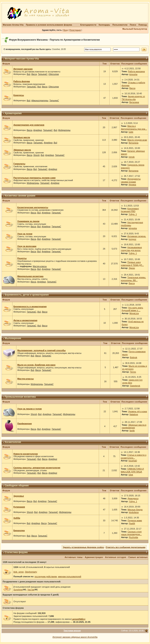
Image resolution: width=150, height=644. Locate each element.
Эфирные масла (22, 150)
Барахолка (19, 530)
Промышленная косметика (20, 397)
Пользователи (120, 25)
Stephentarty (31, 572)
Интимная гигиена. (137, 236)
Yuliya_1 (133, 214)
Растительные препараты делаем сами (35, 178)
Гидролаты (19, 164)
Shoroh (36, 155)
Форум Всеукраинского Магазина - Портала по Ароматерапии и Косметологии (54, 40)
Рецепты (22, 258)
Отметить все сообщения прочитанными (126, 547)
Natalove (134, 414)
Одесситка (54, 74)
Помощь (143, 25)
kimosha (133, 74)
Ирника (132, 185)
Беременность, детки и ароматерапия (27, 295)
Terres (133, 372)
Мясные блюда (135, 510)
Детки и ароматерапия (25, 320)
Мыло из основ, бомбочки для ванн (36, 365)
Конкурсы (19, 95)
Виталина (134, 102)
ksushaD (133, 461)
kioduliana (134, 512)
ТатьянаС (43, 74)
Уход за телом (25, 234)
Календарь (104, 25)
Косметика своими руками (20, 196)
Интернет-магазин (23, 69)
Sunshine (18, 590)
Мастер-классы (40, 266)
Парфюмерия (25, 424)
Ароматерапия (13, 113)
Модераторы (64, 130)
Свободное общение (17, 486)
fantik (132, 431)
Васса (34, 74)
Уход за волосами (27, 246)
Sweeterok (135, 386)
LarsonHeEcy (79, 619)
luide (131, 132)
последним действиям (46, 576)
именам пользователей (70, 576)
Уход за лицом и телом (30, 409)
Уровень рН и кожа (137, 411)
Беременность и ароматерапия (30, 306)
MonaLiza (134, 313)
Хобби (17, 518)
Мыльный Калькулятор (135, 29)
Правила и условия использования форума (49, 25)
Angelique (37, 130)
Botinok (134, 357)
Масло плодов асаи (137, 140)
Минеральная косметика (30, 276)
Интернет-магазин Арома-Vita (22, 59)
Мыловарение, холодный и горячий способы (42, 350)
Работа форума (22, 81)
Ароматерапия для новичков (29, 125)
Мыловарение (13, 338)
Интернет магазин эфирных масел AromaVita (75, 637)
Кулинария (19, 507)
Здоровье (19, 496)
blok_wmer (19, 572)
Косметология (13, 442)
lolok (131, 475)
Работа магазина (136, 71)
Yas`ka (31, 590)
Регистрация (75, 30)
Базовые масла (22, 137)
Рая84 (132, 523)
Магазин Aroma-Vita (13, 25)
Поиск (133, 25)
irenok (132, 157)
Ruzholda (133, 537)
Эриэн (132, 268)
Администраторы (40, 101)
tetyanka (133, 228)
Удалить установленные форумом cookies (83, 547)
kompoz (133, 239)
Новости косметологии (26, 454)
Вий (29, 74)
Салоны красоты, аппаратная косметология (37, 468)
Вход (66, 30)
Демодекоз (133, 498)
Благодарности (88, 25)
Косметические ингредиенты (33, 207)
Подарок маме (135, 521)
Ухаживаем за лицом (28, 221)
